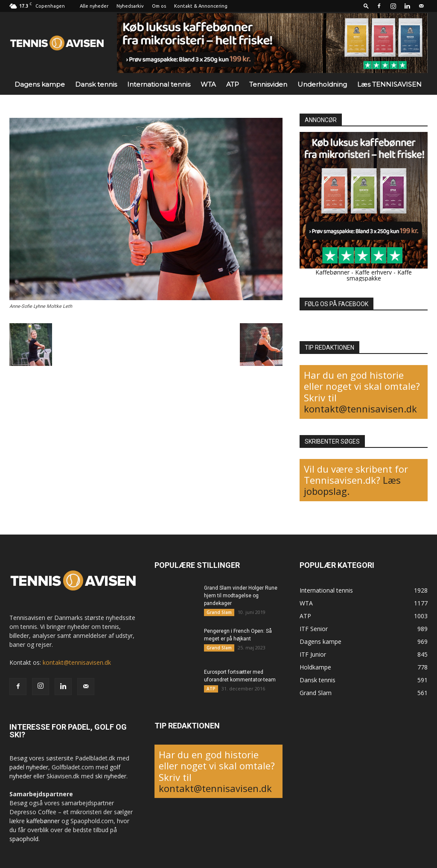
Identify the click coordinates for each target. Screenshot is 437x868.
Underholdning (322, 84)
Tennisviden (268, 84)
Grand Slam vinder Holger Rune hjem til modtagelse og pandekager (241, 596)
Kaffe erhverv (373, 272)
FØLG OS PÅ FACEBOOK (336, 304)
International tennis (159, 84)
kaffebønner (43, 821)
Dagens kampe (40, 84)
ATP (233, 84)
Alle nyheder (94, 6)
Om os (159, 6)
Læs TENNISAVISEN (389, 84)
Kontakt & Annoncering (201, 6)
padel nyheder (29, 767)
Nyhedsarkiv (130, 6)
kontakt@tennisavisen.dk (360, 409)
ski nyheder (111, 776)
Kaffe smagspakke (379, 275)
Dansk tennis (96, 84)
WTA (208, 84)
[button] (366, 6)
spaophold (24, 839)
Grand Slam (219, 612)
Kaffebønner (332, 272)
